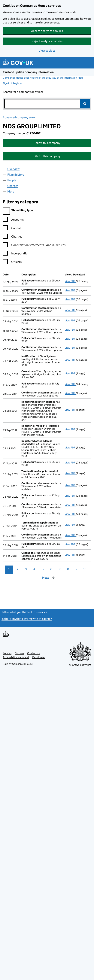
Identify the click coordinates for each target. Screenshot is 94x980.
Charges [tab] (13, 186)
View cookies (47, 51)
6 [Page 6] (51, 569)
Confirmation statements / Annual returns (34, 246)
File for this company (47, 156)
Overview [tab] (13, 169)
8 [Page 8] (68, 569)
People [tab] (12, 180)
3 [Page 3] (26, 569)
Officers (12, 262)
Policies (7, 653)
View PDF (70, 281)
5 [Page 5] (43, 569)
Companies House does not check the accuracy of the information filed (43, 78)
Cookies (19, 653)
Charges (12, 237)
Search (85, 104)
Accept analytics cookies (47, 31)
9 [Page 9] (77, 569)
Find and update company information (28, 72)
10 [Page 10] (85, 569)
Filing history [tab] (16, 175)
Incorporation (16, 254)
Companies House (22, 664)
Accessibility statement (16, 657)
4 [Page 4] (34, 569)
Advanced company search (20, 117)
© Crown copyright (80, 665)
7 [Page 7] (60, 569)
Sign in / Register (12, 83)
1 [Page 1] (9, 569)
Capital (12, 229)
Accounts (13, 220)
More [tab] (11, 191)
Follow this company (47, 143)
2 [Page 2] (17, 569)
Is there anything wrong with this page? (27, 619)
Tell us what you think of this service (24, 612)
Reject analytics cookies (47, 41)
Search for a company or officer (23, 92)
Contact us (33, 653)
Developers (39, 657)
